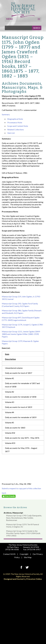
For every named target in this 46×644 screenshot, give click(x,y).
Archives (8, 513)
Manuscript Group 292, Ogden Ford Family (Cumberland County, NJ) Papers (20, 305)
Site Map (28, 557)
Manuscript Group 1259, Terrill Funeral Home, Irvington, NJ (23, 526)
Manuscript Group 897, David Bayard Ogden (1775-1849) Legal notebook (21, 319)
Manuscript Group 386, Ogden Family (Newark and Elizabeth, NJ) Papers (22, 312)
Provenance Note (15, 122)
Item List (11, 133)
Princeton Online (34, 579)
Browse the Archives (15, 507)
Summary (6, 114)
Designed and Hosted (14, 579)
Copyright (24, 554)
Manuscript (18, 513)
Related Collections (16, 129)
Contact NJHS (9, 554)
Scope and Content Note (18, 126)
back (4, 493)
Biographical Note (15, 119)
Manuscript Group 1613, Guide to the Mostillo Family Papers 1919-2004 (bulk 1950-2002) (23, 533)
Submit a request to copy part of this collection (21, 488)
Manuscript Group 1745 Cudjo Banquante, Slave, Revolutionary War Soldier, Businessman (24, 518)
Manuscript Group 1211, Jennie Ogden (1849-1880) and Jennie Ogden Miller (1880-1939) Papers (21, 334)
